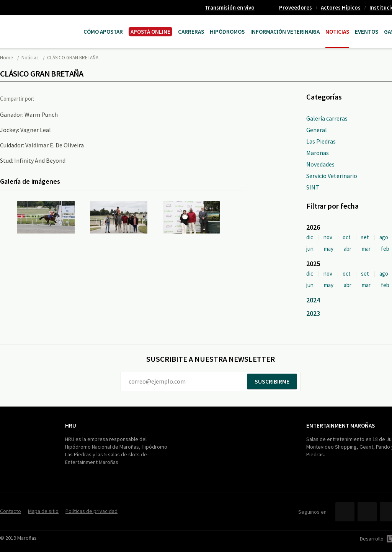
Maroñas (318, 153)
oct (347, 237)
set (365, 237)
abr (348, 249)
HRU (71, 425)
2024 (313, 300)
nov (328, 237)
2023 (313, 313)
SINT (313, 187)
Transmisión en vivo (230, 7)
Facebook (47, 98)
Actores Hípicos (341, 7)
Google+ (78, 98)
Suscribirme (272, 381)
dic (310, 237)
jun (310, 249)
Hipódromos (227, 32)
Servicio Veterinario (332, 176)
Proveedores (296, 7)
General (317, 130)
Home (6, 58)
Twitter (63, 98)
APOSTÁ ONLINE (150, 32)
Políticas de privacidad (91, 511)
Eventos (367, 32)
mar (366, 249)
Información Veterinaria (285, 32)
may (329, 249)
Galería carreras (327, 118)
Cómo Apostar (103, 32)
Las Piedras (321, 141)
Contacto (11, 511)
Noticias (337, 32)
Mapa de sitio (43, 511)
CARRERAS (191, 32)
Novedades (320, 164)
